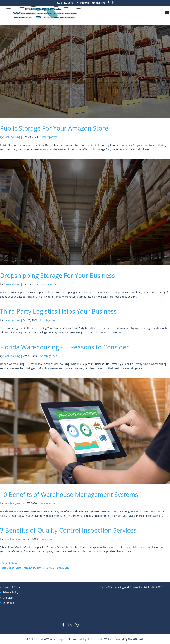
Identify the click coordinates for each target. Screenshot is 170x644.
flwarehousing (12, 137)
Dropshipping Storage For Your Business (57, 275)
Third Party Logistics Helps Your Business (58, 311)
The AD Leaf (135, 639)
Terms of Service (10, 568)
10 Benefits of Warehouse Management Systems (69, 495)
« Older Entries (9, 563)
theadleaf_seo (12, 503)
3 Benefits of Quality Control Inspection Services (68, 530)
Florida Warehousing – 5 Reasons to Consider (64, 347)
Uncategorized (49, 137)
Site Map (49, 568)
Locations (63, 568)
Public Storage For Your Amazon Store (54, 128)
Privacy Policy (32, 568)
